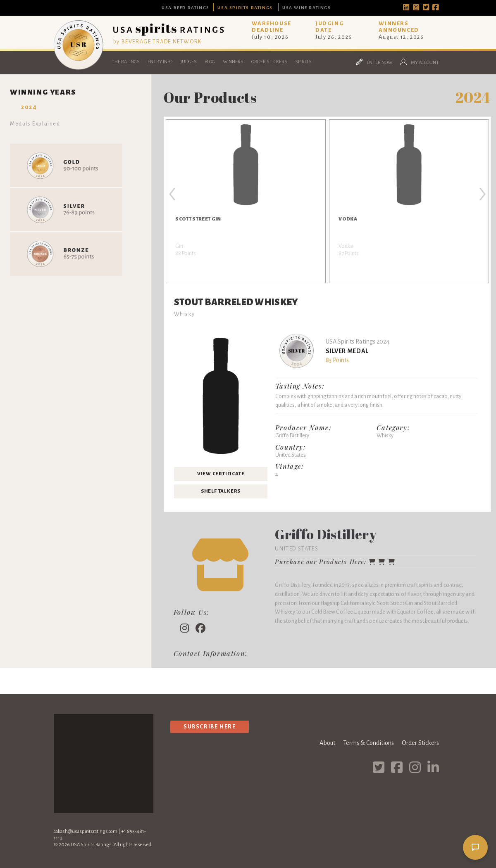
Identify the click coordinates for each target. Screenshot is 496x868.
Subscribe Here (210, 727)
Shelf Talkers (221, 491)
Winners (233, 62)
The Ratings (126, 62)
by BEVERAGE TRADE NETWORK (157, 42)
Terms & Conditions (368, 743)
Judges (188, 62)
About (327, 743)
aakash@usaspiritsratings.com (86, 831)
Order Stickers (269, 62)
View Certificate (221, 474)
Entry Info (160, 62)
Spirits (303, 62)
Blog (210, 62)
